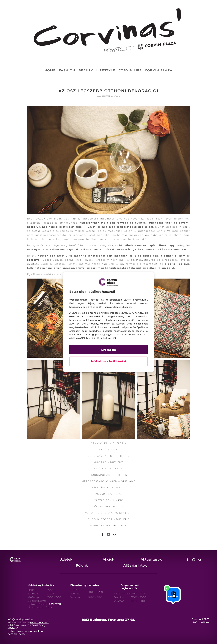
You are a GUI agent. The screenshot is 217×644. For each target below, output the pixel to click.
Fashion (67, 71)
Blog (111, 96)
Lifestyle (106, 71)
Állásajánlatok (135, 565)
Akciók (108, 559)
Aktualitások (151, 559)
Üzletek (66, 559)
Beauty (86, 71)
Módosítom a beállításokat (109, 361)
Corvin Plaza (159, 71)
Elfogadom (109, 350)
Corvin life (130, 71)
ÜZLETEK (55, 604)
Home (50, 71)
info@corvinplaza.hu (20, 619)
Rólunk (82, 565)
